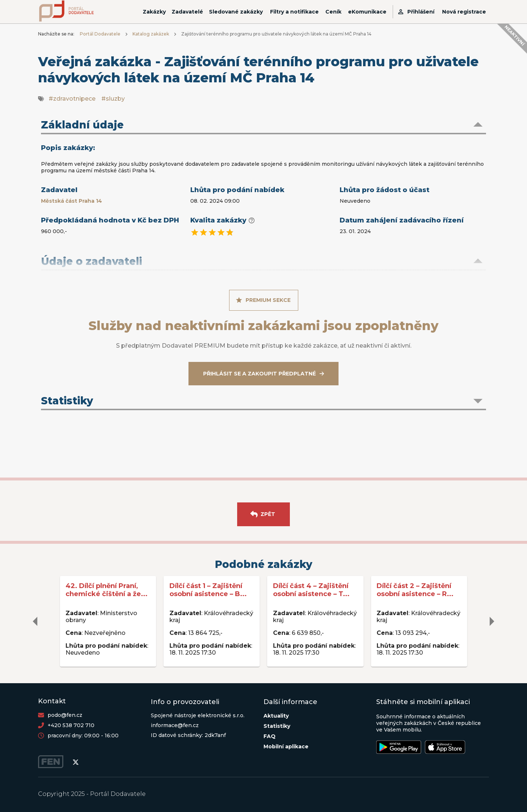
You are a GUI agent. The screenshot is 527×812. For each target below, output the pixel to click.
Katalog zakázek (151, 34)
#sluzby (113, 99)
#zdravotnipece (72, 99)
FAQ (270, 736)
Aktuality (276, 716)
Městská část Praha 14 (72, 201)
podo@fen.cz (65, 715)
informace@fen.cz (175, 725)
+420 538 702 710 (71, 725)
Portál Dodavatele (100, 34)
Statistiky (277, 726)
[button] (263, 126)
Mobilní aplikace (286, 746)
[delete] (35, 621)
